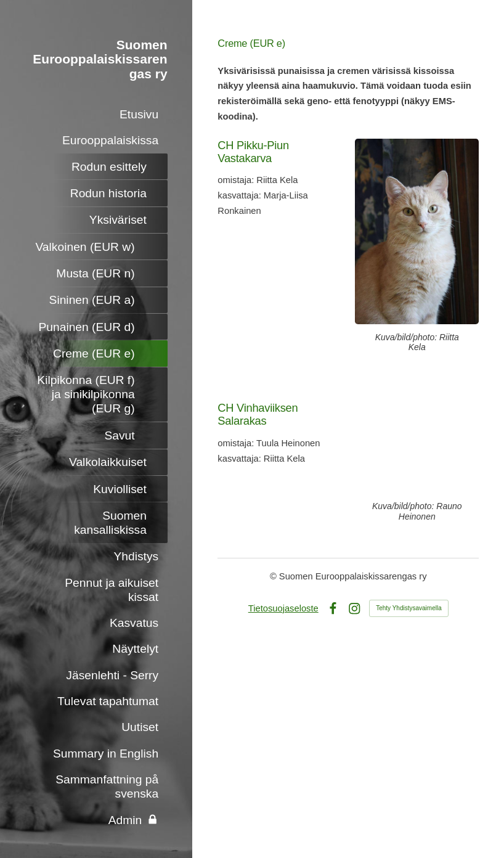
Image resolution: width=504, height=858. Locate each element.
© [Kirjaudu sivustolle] (274, 576)
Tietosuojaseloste (283, 608)
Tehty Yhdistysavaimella (409, 608)
